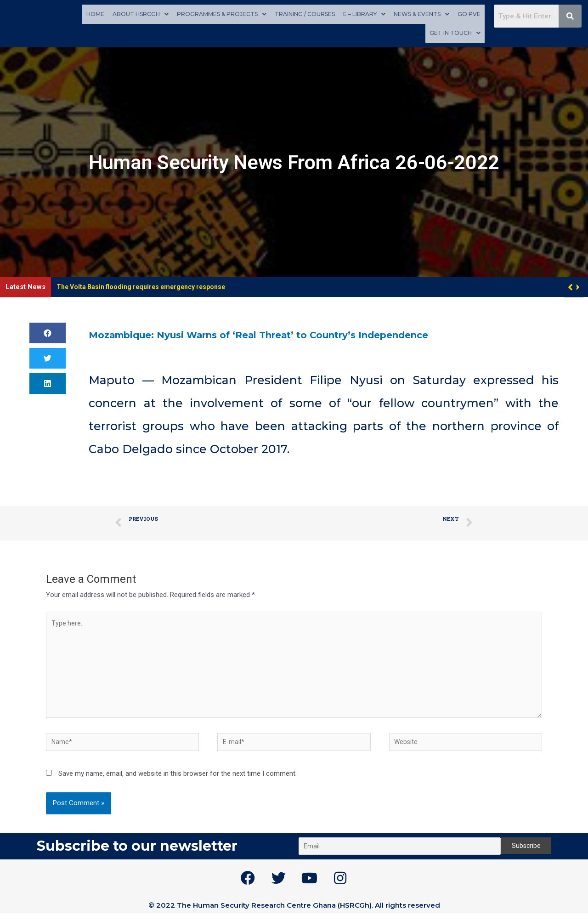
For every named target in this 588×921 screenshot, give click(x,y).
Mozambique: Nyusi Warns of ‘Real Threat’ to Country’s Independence (305, 333)
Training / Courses (305, 14)
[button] (577, 286)
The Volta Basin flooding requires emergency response (147, 285)
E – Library (364, 14)
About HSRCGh (141, 14)
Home (95, 14)
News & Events (421, 14)
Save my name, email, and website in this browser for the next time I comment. (178, 781)
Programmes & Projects (222, 14)
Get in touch (455, 32)
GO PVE (469, 14)
